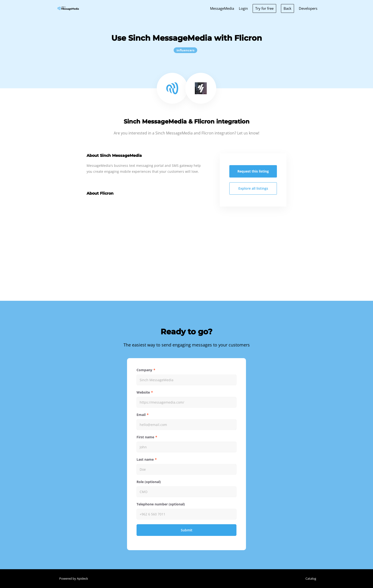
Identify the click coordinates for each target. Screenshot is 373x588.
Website (143, 392)
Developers (308, 8)
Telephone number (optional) (161, 504)
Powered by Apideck (74, 578)
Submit (187, 530)
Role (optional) (149, 482)
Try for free (264, 8)
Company (144, 370)
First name (145, 437)
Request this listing (253, 171)
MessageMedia (222, 8)
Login (243, 8)
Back (287, 8)
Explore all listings (253, 188)
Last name (145, 459)
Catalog (311, 578)
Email (141, 415)
